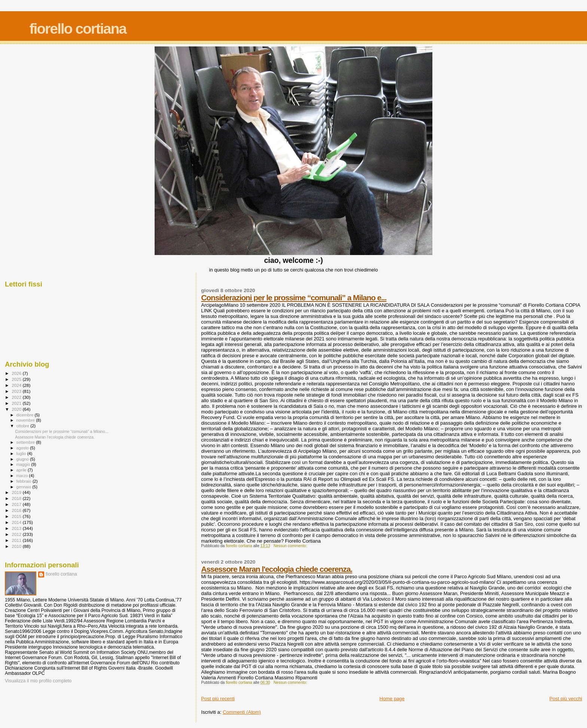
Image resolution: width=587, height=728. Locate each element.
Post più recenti (218, 699)
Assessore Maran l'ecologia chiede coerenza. (277, 569)
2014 (17, 522)
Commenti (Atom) (242, 712)
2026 (17, 373)
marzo (23, 476)
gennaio (25, 487)
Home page (392, 699)
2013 (17, 528)
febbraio (25, 481)
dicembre (26, 415)
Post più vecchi (566, 699)
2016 (17, 510)
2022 (17, 397)
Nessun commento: (291, 546)
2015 (17, 516)
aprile (22, 470)
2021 (17, 403)
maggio (24, 464)
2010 (17, 546)
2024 (17, 385)
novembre (26, 420)
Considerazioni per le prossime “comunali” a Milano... (62, 431)
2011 (17, 540)
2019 (17, 492)
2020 (17, 409)
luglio (22, 454)
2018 (17, 498)
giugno (23, 459)
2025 (17, 379)
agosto (23, 448)
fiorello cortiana (78, 29)
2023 (17, 391)
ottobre (24, 426)
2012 (17, 534)
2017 (17, 504)
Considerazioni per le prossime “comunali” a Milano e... (294, 298)
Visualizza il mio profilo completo (38, 681)
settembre (26, 442)
